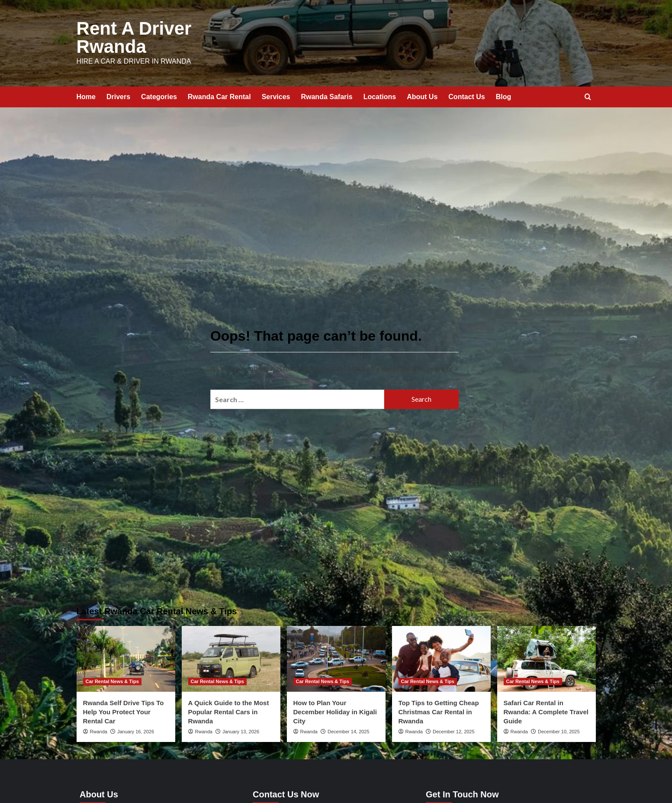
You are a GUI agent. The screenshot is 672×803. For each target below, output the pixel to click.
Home (86, 95)
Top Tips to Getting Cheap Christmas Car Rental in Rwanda (439, 710)
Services (276, 95)
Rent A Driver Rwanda (131, 37)
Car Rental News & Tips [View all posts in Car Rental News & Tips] (112, 680)
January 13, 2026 (241, 730)
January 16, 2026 (136, 730)
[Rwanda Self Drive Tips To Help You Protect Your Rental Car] (126, 657)
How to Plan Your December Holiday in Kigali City (335, 710)
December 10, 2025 (559, 730)
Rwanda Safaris (326, 95)
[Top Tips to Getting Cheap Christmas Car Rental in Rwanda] (441, 657)
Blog (504, 95)
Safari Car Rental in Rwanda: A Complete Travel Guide (546, 710)
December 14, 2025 (349, 730)
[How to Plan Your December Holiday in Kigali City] (336, 657)
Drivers (118, 95)
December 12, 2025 (454, 730)
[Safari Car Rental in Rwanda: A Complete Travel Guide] (547, 657)
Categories (159, 95)
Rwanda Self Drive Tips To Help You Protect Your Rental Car (124, 710)
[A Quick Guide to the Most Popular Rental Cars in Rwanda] (231, 657)
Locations (380, 95)
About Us (422, 95)
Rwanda (99, 730)
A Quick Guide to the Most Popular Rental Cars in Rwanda (229, 710)
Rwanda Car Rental (219, 95)
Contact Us (466, 95)
